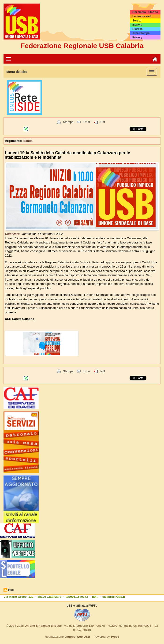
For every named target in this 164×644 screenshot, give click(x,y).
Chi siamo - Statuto (145, 12)
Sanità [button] (28, 141)
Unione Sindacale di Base (43, 626)
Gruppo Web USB (77, 637)
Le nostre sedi (142, 16)
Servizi (137, 21)
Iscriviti (137, 25)
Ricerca (137, 29)
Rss (11, 590)
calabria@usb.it (114, 597)
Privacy (137, 37)
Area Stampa (141, 33)
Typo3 (115, 637)
